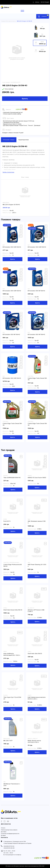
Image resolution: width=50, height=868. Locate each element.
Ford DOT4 (7, 521)
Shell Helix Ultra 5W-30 (35, 654)
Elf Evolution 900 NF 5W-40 (36, 291)
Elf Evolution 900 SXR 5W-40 (12, 247)
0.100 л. (44, 720)
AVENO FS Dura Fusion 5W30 (37, 478)
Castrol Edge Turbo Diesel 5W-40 (37, 379)
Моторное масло (11, 21)
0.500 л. (20, 500)
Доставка (4, 832)
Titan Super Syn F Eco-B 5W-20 (12, 698)
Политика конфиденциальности (10, 834)
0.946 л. (44, 589)
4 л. (21, 229)
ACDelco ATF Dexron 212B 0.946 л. (36, 611)
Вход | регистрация (41, 2)
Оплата (3, 828)
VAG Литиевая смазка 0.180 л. (37, 522)
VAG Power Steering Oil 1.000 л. (37, 565)
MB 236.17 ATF (8, 741)
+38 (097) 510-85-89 (9, 848)
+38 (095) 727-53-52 (9, 846)
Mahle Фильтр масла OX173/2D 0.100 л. (34, 741)
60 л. (21, 236)
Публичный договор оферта (9, 830)
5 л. (21, 233)
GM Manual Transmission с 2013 (12, 785)
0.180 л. (44, 500)
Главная (3, 21)
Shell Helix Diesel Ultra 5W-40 (13, 610)
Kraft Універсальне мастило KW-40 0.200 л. (37, 698)
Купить (25, 99)
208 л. (45, 283)
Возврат (3, 835)
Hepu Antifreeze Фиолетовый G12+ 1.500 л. (12, 654)
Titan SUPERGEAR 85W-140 (12, 478)
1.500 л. (20, 633)
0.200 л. (44, 676)
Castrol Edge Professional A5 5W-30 (13, 565)
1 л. (21, 226)
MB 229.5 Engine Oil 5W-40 (11, 205)
